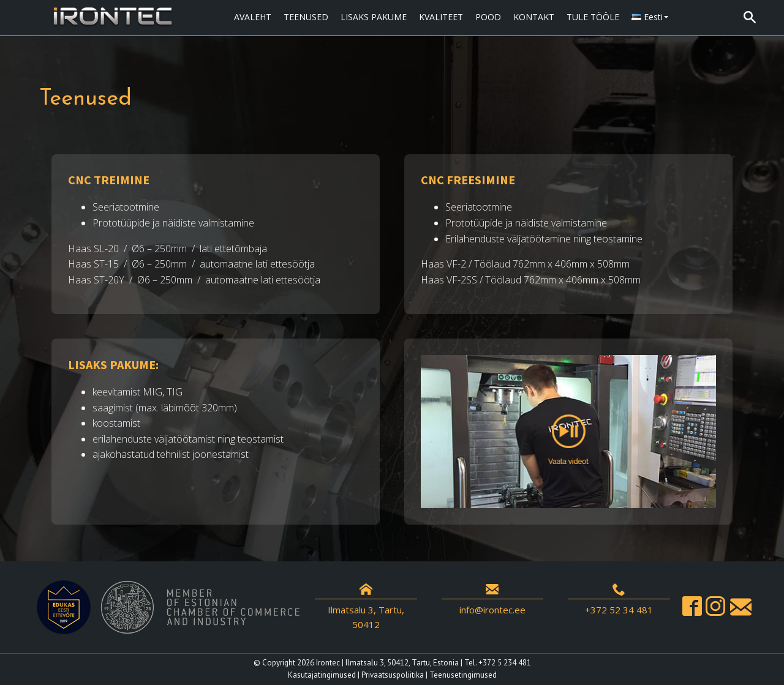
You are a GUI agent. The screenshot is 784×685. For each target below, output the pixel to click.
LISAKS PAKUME (374, 17)
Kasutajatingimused (322, 675)
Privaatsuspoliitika (393, 675)
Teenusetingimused (463, 675)
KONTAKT (534, 17)
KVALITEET (441, 17)
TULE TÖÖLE (593, 17)
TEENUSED (306, 17)
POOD (488, 17)
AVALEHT (253, 17)
